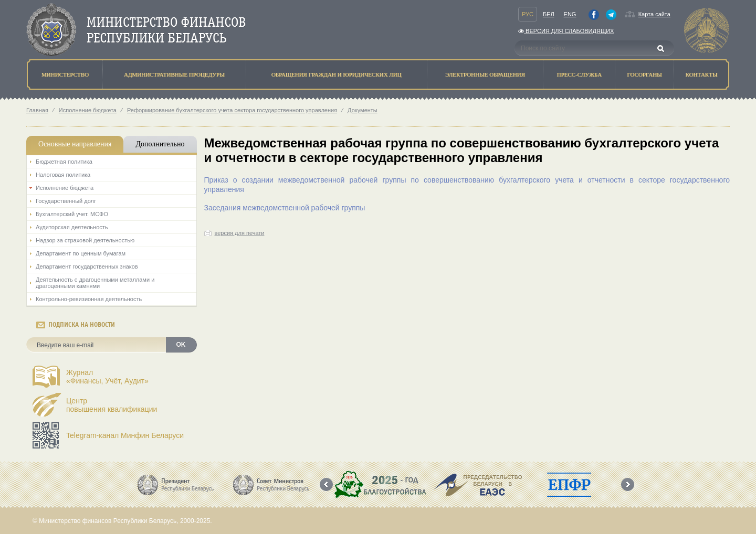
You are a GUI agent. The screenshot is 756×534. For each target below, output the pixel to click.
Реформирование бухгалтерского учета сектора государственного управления (232, 110)
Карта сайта (654, 14)
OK (181, 345)
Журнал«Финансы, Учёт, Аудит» (107, 377)
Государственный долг (66, 201)
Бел (549, 14)
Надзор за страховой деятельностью (85, 240)
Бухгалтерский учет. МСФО (72, 214)
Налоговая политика (63, 175)
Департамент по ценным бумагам (81, 253)
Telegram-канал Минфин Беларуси (125, 435)
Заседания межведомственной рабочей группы (285, 208)
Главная (37, 110)
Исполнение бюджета (88, 110)
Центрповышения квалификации (112, 405)
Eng (570, 14)
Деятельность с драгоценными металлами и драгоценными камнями (95, 283)
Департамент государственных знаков (87, 266)
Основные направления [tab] (75, 144)
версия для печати (240, 233)
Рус (528, 14)
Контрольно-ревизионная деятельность (89, 299)
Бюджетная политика (64, 162)
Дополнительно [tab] (160, 144)
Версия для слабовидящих (566, 31)
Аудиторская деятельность (72, 227)
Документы (363, 110)
